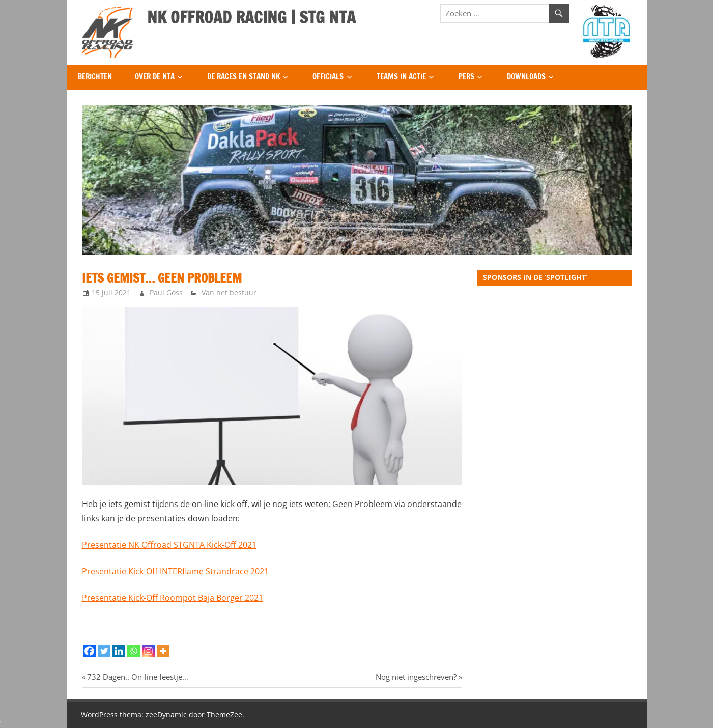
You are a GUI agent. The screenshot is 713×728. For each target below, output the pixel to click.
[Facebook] (89, 651)
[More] (163, 651)
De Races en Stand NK (244, 77)
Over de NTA (155, 77)
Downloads (526, 77)
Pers (466, 77)
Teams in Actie (401, 77)
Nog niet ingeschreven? (416, 677)
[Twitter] (104, 651)
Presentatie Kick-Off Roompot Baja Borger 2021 (173, 598)
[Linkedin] (119, 651)
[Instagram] (148, 651)
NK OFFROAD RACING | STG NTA (251, 17)
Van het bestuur (229, 292)
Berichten (95, 77)
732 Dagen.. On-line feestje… (137, 677)
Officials (328, 77)
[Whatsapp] (134, 651)
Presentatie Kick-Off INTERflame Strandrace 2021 (175, 571)
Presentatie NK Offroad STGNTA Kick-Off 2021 (169, 545)
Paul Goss (166, 292)
